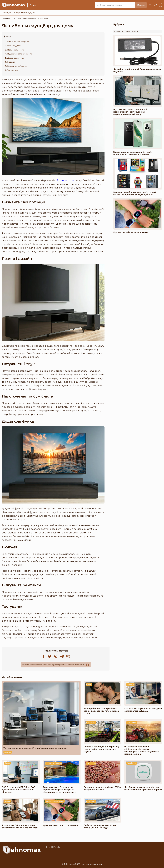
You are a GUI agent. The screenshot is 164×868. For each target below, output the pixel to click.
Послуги (8, 752)
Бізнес (7, 763)
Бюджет (11, 62)
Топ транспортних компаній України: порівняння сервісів (35, 748)
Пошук (141, 5)
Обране (155, 5)
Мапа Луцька (28, 13)
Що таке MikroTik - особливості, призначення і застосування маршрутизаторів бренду (130, 112)
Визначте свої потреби (18, 42)
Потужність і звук (16, 50)
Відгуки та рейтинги (17, 66)
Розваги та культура (54, 763)
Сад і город (91, 722)
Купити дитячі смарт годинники (131, 232)
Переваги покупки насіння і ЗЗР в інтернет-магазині (102, 788)
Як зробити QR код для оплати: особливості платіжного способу (20, 827)
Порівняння (150, 5)
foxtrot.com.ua (65, 180)
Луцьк (33, 5)
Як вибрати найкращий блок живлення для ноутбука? (137, 70)
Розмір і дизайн (15, 46)
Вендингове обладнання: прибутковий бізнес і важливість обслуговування (135, 193)
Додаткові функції (16, 58)
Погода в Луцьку (11, 13)
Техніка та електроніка (126, 32)
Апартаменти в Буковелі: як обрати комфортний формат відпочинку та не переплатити (59, 790)
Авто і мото (132, 763)
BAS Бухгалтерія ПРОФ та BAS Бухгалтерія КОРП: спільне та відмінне (18, 790)
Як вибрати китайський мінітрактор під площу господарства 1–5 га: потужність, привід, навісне (142, 750)
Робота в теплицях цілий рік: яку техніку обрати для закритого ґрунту (101, 749)
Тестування (13, 70)
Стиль (89, 684)
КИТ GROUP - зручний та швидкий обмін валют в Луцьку (143, 710)
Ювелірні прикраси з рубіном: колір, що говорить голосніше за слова (101, 711)
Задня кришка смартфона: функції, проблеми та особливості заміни (132, 153)
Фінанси (130, 684)
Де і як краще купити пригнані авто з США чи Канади (100, 827)
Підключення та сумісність (20, 54)
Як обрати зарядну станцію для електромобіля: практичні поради (143, 788)
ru (160, 6)
